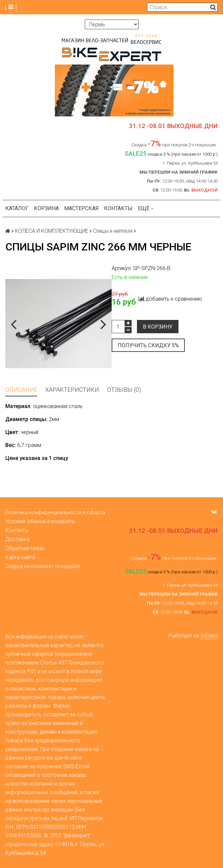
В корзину (158, 327)
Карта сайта (20, 557)
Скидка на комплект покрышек (43, 566)
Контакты (118, 208)
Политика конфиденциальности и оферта (55, 512)
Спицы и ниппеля (113, 231)
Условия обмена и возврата (40, 521)
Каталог (17, 208)
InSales (209, 636)
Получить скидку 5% (148, 345)
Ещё (146, 208)
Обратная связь (25, 548)
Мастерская (81, 208)
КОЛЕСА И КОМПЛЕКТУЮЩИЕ (52, 231)
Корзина (46, 208)
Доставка (17, 539)
